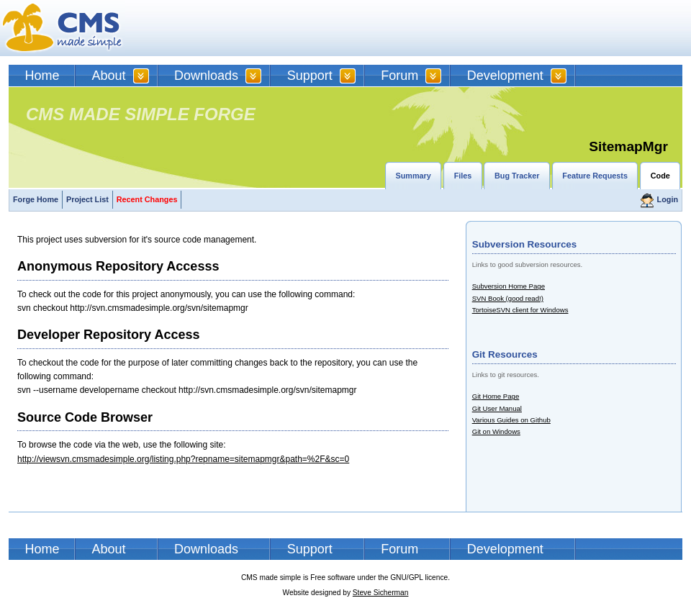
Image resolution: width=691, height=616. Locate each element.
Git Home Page (496, 396)
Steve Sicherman (381, 593)
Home (42, 76)
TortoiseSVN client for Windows (520, 310)
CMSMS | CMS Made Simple (63, 28)
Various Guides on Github (511, 420)
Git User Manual (497, 408)
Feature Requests (595, 176)
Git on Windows (496, 431)
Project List (87, 199)
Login (668, 199)
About (109, 76)
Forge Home (36, 199)
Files (463, 176)
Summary (414, 176)
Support (310, 76)
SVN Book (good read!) (508, 298)
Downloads (206, 76)
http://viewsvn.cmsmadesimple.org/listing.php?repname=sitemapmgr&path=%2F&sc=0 (183, 459)
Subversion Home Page (509, 286)
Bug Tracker (517, 176)
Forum (399, 76)
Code (660, 176)
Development (505, 76)
